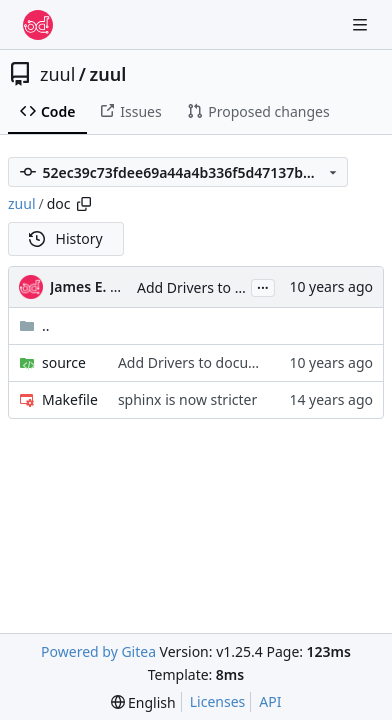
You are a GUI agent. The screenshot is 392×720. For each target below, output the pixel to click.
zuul (57, 74)
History (66, 238)
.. (34, 325)
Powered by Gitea (98, 651)
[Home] (38, 25)
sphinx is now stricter (187, 399)
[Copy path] (84, 204)
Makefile (70, 399)
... (263, 286)
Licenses (218, 701)
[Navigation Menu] (362, 24)
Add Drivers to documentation (236, 287)
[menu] (143, 702)
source (64, 362)
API (270, 701)
